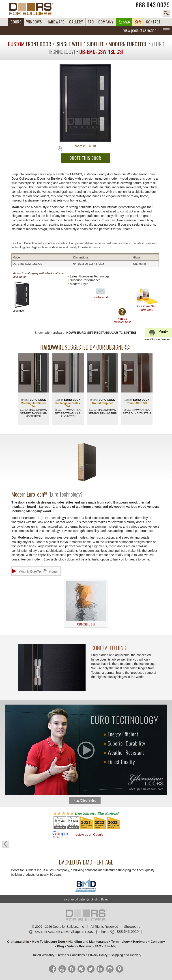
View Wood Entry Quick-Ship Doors (86, 899)
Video (71, 946)
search (166, 13)
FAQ (91, 22)
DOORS (16, 22)
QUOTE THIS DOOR (85, 158)
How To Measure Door (49, 942)
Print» (158, 333)
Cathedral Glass (86, 604)
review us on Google (89, 835)
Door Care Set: (147, 300)
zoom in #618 (85, 146)
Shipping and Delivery (126, 955)
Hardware (140, 942)
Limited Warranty (42, 955)
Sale (138, 22)
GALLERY (76, 22)
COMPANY (106, 22)
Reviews (85, 946)
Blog (60, 946)
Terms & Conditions (71, 955)
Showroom (132, 927)
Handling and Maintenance (88, 942)
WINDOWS (34, 22)
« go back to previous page (6, 844)
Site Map (111, 946)
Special (124, 22)
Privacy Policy (98, 955)
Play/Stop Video (85, 800)
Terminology (121, 942)
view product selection (140, 30)
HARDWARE (56, 22)
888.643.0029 (153, 5)
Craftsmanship (18, 942)
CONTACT (153, 22)
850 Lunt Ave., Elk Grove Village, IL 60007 (64, 932)
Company (158, 942)
